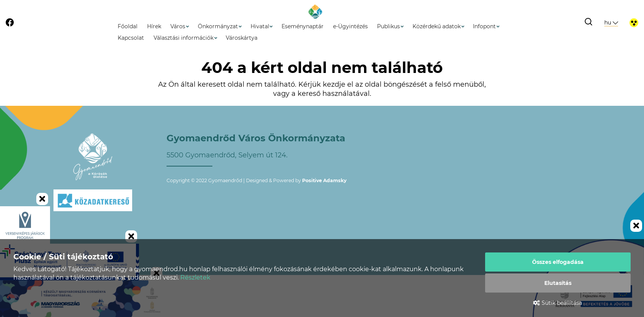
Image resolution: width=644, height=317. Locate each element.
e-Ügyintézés (350, 26)
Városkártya (242, 38)
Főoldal (128, 26)
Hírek (154, 26)
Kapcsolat (131, 38)
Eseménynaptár (303, 26)
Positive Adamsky (324, 180)
